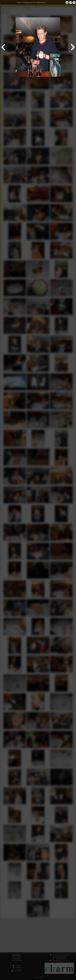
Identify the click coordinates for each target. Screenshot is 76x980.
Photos (19, 2)
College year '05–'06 (29, 2)
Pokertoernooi (41, 2)
